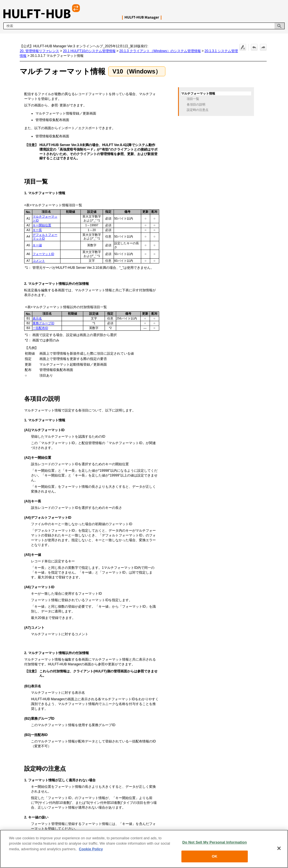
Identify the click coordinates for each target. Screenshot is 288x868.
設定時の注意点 (198, 110)
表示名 (37, 318)
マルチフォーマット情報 (198, 93)
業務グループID (43, 323)
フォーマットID (43, 254)
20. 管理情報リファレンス (39, 51)
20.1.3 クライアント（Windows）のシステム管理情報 (160, 51)
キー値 (37, 245)
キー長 (37, 230)
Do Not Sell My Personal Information (214, 842)
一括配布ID (40, 328)
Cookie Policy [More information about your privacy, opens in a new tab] (91, 849)
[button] (280, 26)
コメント (39, 261)
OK (215, 857)
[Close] (279, 848)
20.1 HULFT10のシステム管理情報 (89, 51)
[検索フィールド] (144, 26)
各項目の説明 (196, 104)
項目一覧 (193, 99)
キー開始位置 (42, 225)
